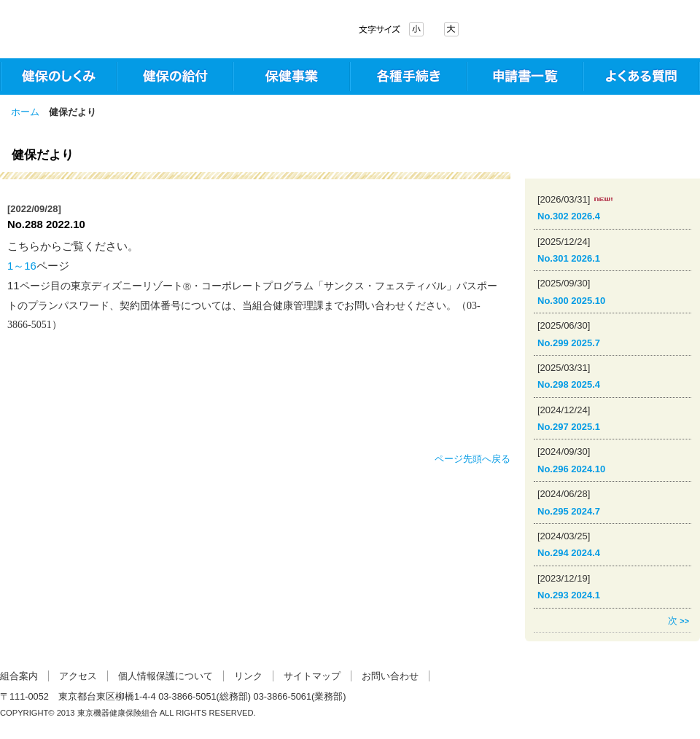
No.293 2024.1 (569, 595)
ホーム (25, 112)
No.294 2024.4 (569, 553)
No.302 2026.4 (569, 216)
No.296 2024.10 (571, 469)
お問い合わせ (390, 676)
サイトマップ (312, 676)
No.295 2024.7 (569, 511)
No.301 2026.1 (569, 258)
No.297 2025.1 (569, 427)
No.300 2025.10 (571, 301)
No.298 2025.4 (569, 384)
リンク (248, 676)
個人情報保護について (166, 676)
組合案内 (19, 676)
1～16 (22, 266)
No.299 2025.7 (569, 343)
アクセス (78, 676)
